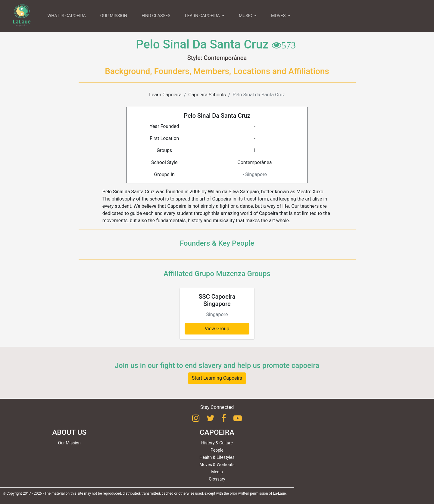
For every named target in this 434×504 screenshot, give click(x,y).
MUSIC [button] (246, 16)
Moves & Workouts (217, 465)
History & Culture (217, 443)
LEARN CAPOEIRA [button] (203, 16)
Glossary (217, 479)
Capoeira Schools (207, 95)
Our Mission (69, 443)
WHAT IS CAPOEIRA (67, 16)
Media (217, 472)
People (217, 450)
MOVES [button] (279, 16)
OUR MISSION (114, 16)
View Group (217, 329)
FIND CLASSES (156, 16)
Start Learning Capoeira (217, 378)
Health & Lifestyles (217, 457)
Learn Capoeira (165, 95)
